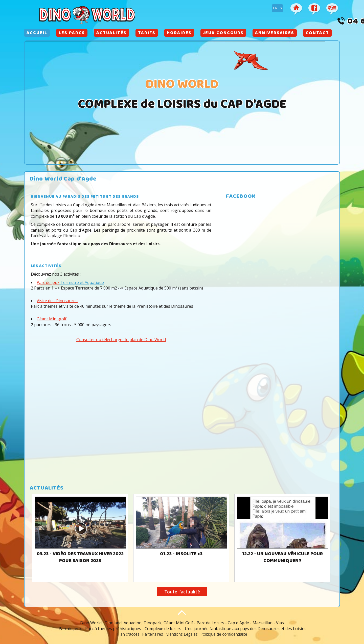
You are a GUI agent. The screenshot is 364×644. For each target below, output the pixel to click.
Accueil (37, 33)
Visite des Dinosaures (57, 301)
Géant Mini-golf (52, 319)
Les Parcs (72, 33)
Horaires (179, 33)
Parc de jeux (48, 282)
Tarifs (147, 33)
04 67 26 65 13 (309, 22)
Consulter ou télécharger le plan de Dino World (121, 340)
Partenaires (153, 634)
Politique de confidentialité (224, 634)
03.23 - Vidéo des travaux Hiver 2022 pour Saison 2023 (80, 558)
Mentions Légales (182, 634)
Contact (317, 33)
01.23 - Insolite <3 (181, 554)
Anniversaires (275, 33)
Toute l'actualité (182, 592)
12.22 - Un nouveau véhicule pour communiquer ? (282, 558)
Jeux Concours (223, 33)
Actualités (111, 33)
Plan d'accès (128, 634)
